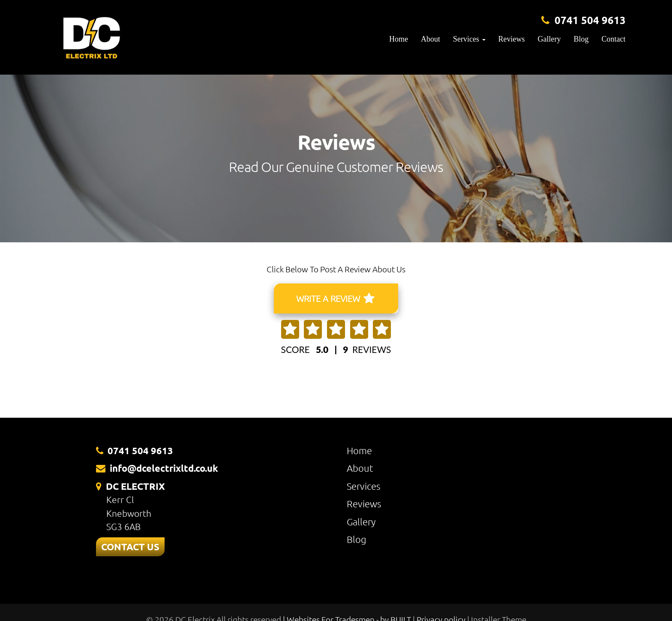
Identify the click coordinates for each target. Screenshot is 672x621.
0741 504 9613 (590, 20)
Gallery (549, 39)
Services (363, 486)
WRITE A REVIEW (335, 298)
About (430, 39)
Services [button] (469, 39)
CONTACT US (130, 547)
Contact (614, 39)
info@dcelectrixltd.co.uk (164, 468)
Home (399, 39)
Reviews (512, 39)
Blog (581, 39)
